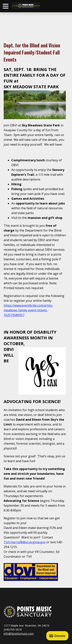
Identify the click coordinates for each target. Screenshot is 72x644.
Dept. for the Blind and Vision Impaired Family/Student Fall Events (32, 52)
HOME (34, 6)
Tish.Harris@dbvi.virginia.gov (25, 542)
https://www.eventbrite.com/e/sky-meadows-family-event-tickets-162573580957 (28, 310)
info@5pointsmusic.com (19, 634)
